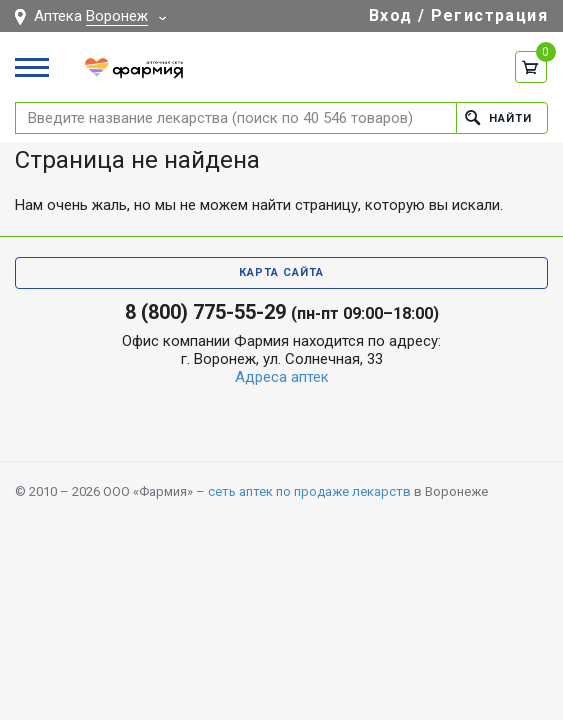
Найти (498, 117)
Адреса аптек (282, 377)
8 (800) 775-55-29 (205, 312)
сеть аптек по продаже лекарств (309, 491)
